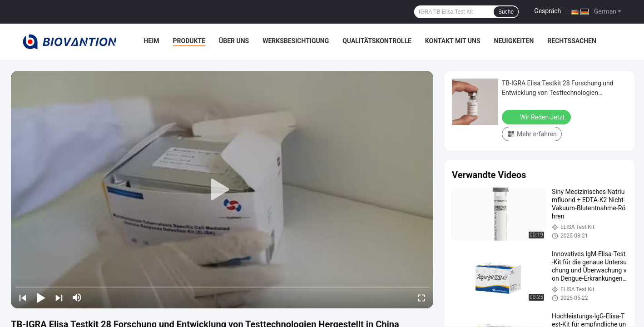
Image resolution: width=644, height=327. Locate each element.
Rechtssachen (572, 41)
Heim (151, 41)
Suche (506, 12)
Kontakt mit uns (453, 41)
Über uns (234, 41)
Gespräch (547, 11)
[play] (222, 190)
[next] (59, 297)
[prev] (23, 297)
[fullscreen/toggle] (421, 297)
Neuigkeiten (514, 41)
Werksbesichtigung (296, 41)
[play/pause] (41, 297)
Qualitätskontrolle (377, 41)
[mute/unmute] (77, 297)
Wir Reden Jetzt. (537, 117)
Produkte (189, 41)
